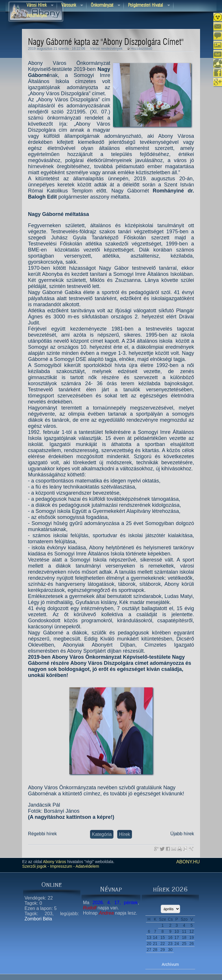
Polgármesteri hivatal (147, 6)
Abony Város (54, 862)
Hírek (125, 834)
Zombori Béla (38, 919)
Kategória (102, 834)
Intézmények (38, 16)
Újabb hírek (182, 834)
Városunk (70, 6)
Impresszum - (62, 866)
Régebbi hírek (42, 834)
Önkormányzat (103, 6)
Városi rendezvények (106, 49)
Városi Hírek (38, 6)
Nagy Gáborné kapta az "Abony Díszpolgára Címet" (106, 42)
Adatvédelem (87, 866)
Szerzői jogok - (36, 866)
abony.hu (188, 862)
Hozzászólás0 (141, 49)
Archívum (170, 964)
